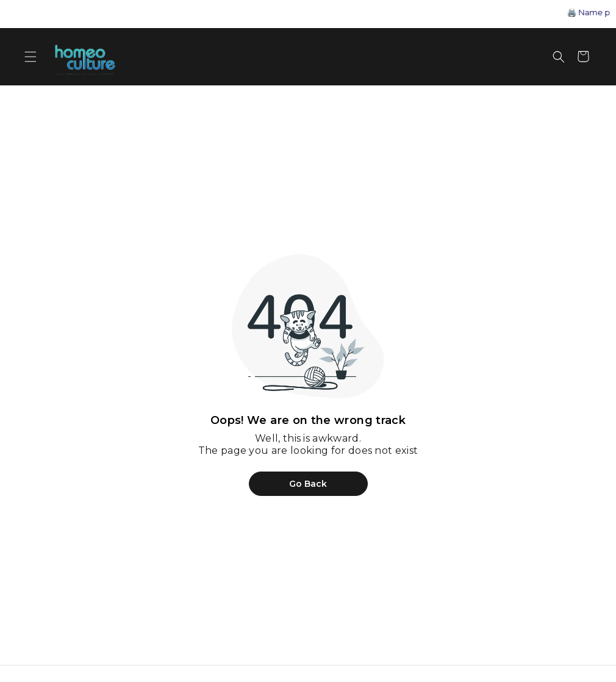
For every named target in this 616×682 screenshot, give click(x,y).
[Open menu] (30, 57)
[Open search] (559, 57)
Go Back (308, 484)
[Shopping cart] (583, 57)
